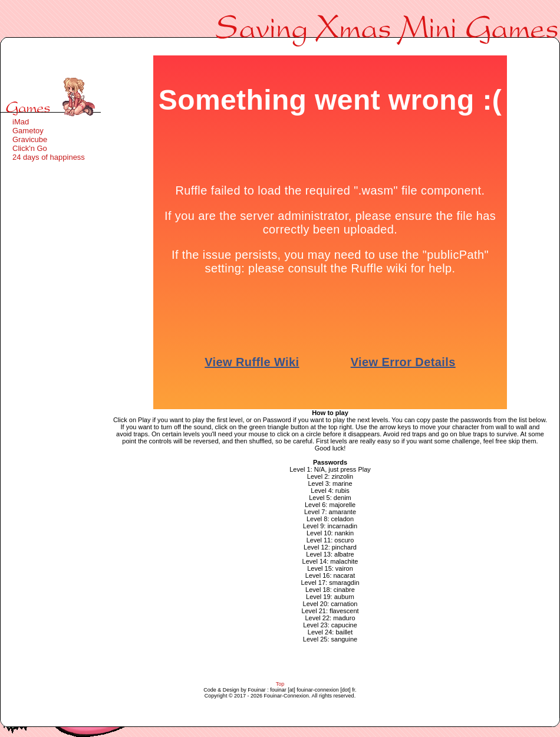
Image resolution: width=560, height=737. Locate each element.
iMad (21, 122)
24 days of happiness (49, 157)
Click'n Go (30, 148)
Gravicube (30, 139)
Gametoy (28, 131)
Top (280, 684)
